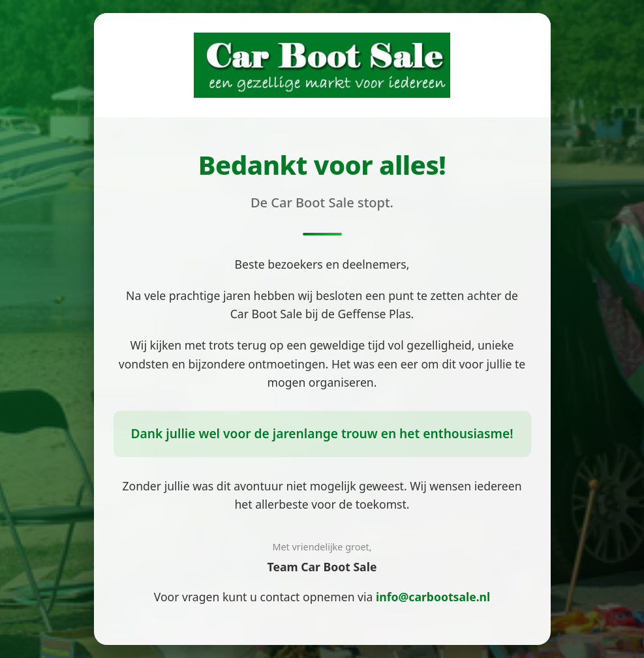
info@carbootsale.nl (433, 597)
